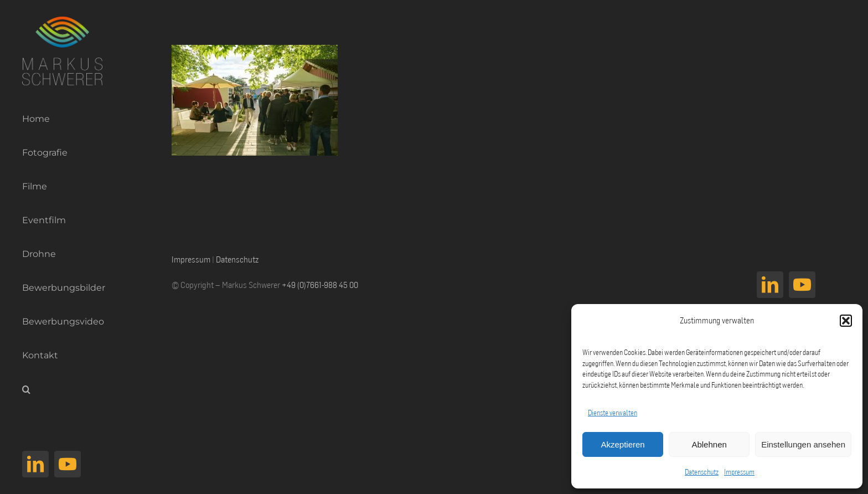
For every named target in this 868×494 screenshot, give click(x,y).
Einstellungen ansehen (803, 444)
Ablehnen (709, 444)
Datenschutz (702, 472)
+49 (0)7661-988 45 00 (320, 285)
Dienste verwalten (613, 413)
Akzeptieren (622, 444)
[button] (846, 321)
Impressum (739, 472)
